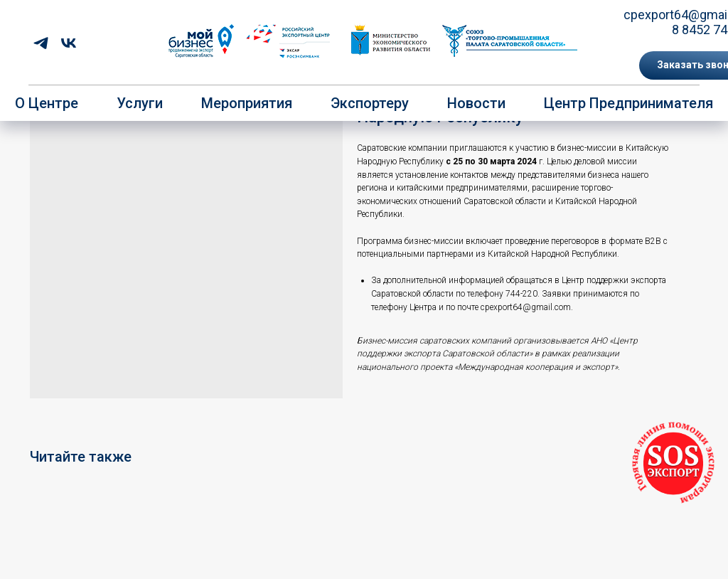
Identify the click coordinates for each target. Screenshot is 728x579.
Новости (476, 103)
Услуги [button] (140, 103)
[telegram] (41, 43)
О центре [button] (47, 103)
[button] (673, 463)
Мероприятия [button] (247, 103)
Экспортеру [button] (370, 103)
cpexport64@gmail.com (526, 307)
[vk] (69, 43)
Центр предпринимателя (628, 103)
